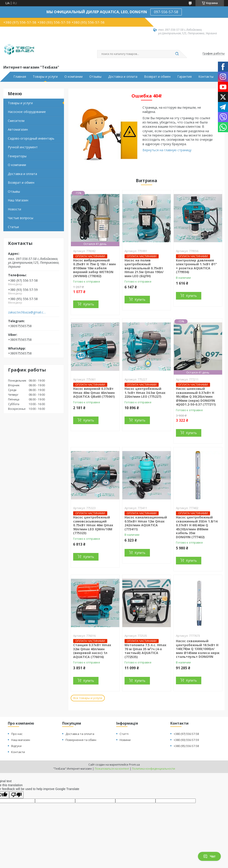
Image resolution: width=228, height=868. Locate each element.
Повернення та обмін (81, 740)
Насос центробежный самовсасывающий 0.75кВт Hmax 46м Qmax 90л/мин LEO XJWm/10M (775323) (93, 525)
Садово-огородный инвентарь (31, 138)
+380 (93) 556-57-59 (186, 740)
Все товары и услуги (88, 698)
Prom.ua (134, 765)
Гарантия (184, 77)
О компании (73, 77)
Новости (14, 209)
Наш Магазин (18, 200)
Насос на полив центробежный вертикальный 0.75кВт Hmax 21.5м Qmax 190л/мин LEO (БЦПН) (144, 268)
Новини (125, 740)
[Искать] (177, 54)
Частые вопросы (21, 218)
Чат (209, 856)
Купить (89, 304)
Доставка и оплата (123, 77)
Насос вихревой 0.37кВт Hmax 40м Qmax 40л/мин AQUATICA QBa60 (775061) (94, 393)
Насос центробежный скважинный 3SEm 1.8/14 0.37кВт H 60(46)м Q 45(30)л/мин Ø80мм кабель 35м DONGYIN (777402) (197, 527)
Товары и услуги (45, 77)
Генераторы (17, 156)
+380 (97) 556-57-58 (186, 734)
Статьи (13, 227)
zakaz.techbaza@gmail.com (28, 312)
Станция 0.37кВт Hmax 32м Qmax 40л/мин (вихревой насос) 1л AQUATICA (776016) (92, 651)
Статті (124, 734)
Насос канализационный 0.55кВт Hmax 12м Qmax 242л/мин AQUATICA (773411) (146, 523)
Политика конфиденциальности (153, 769)
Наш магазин (21, 740)
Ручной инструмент (23, 147)
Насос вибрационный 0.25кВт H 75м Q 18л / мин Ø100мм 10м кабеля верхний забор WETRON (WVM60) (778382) (94, 268)
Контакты (206, 77)
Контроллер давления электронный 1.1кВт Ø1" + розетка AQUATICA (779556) (196, 266)
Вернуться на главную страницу (167, 150)
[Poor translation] (16, 795)
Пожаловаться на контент (112, 769)
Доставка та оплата (80, 734)
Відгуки (16, 746)
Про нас (17, 734)
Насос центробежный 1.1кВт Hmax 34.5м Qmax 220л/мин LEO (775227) (145, 393)
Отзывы (95, 77)
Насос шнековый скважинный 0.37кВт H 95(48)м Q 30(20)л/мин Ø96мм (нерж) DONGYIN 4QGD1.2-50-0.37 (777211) (196, 396)
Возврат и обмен (157, 77)
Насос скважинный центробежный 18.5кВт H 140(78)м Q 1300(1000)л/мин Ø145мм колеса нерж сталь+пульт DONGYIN (198, 649)
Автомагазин (18, 129)
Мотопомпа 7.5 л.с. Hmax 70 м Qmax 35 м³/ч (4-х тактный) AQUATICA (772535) (145, 651)
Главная (20, 77)
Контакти (18, 752)
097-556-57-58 (166, 12)
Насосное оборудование (27, 112)
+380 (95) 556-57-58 (186, 746)
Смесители (16, 121)
